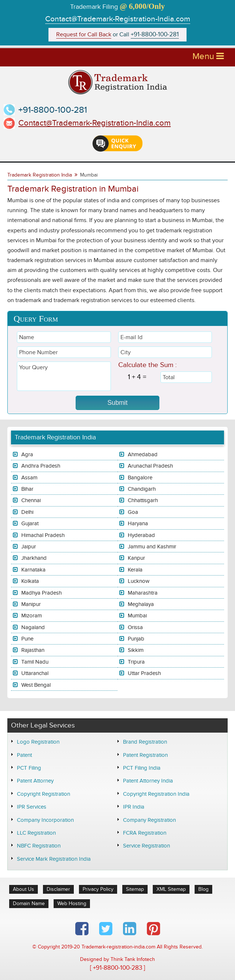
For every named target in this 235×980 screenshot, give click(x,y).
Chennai (31, 500)
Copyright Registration (44, 794)
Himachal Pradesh (43, 535)
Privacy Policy (98, 889)
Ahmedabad (143, 454)
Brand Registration (145, 742)
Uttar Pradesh (144, 673)
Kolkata (30, 581)
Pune (27, 639)
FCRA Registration (145, 833)
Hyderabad (141, 535)
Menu (208, 56)
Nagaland (33, 627)
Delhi (27, 512)
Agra (27, 454)
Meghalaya (141, 604)
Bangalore (140, 478)
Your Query (64, 376)
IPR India (134, 807)
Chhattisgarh (143, 500)
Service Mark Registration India (54, 859)
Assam (29, 478)
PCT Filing (29, 768)
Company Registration (149, 820)
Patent (24, 755)
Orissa (135, 627)
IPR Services (32, 807)
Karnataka (33, 570)
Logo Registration (38, 742)
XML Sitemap (171, 889)
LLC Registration (36, 833)
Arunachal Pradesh (150, 466)
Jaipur (29, 547)
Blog (203, 889)
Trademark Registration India (40, 175)
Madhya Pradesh (41, 593)
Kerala (135, 570)
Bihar (27, 489)
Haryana (138, 523)
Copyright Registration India (156, 794)
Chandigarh (142, 489)
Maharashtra (143, 593)
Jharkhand (34, 558)
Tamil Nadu (35, 662)
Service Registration (147, 846)
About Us (23, 889)
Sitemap (135, 889)
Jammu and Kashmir (152, 547)
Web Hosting (72, 903)
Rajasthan (33, 650)
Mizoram (32, 616)
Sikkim (136, 650)
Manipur (31, 604)
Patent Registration (145, 755)
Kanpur (136, 558)
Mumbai (137, 616)
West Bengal (36, 685)
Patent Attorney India (148, 781)
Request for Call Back (84, 35)
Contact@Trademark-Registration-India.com (118, 19)
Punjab (136, 639)
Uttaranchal (35, 673)
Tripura (136, 662)
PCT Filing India (142, 768)
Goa (133, 512)
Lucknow (139, 581)
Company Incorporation (45, 820)
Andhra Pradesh (41, 466)
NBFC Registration (39, 846)
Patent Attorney (35, 781)
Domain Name (29, 903)
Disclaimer (58, 889)
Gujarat (30, 523)
